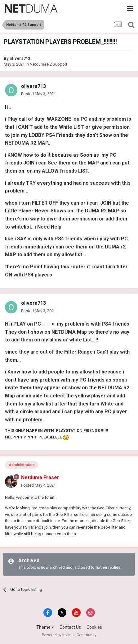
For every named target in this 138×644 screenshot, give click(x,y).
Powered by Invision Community (69, 635)
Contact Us (70, 627)
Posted (38, 94)
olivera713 (20, 58)
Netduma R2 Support (49, 64)
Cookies (94, 627)
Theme (45, 627)
